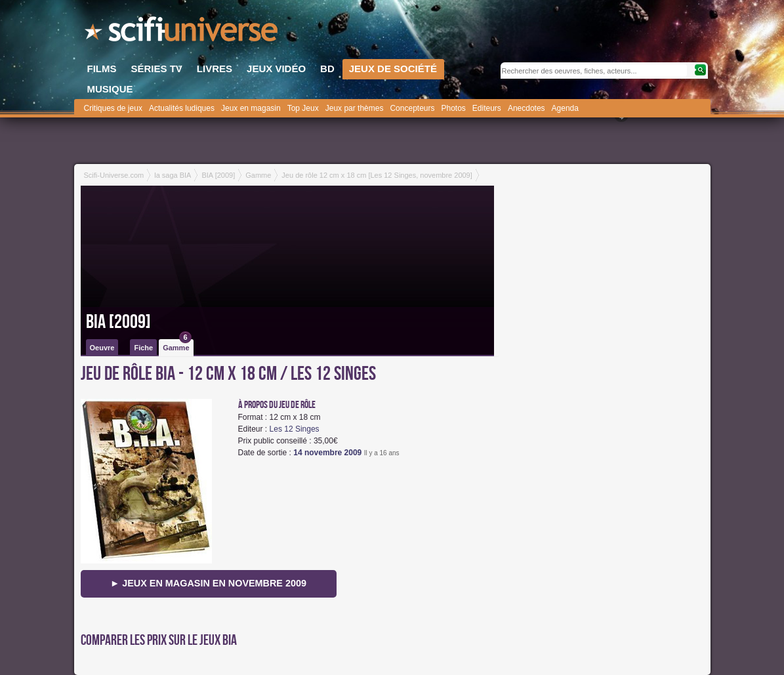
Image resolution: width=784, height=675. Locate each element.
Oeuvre (102, 348)
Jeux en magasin (251, 108)
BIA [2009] (118, 322)
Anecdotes (526, 108)
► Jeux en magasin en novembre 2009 (208, 583)
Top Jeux (303, 108)
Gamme (177, 345)
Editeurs (487, 108)
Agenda (565, 108)
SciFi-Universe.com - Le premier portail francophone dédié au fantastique (182, 33)
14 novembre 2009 (327, 453)
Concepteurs (412, 108)
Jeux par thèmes (355, 108)
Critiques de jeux (113, 108)
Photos (453, 108)
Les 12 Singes (295, 429)
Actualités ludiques (182, 108)
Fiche (143, 348)
